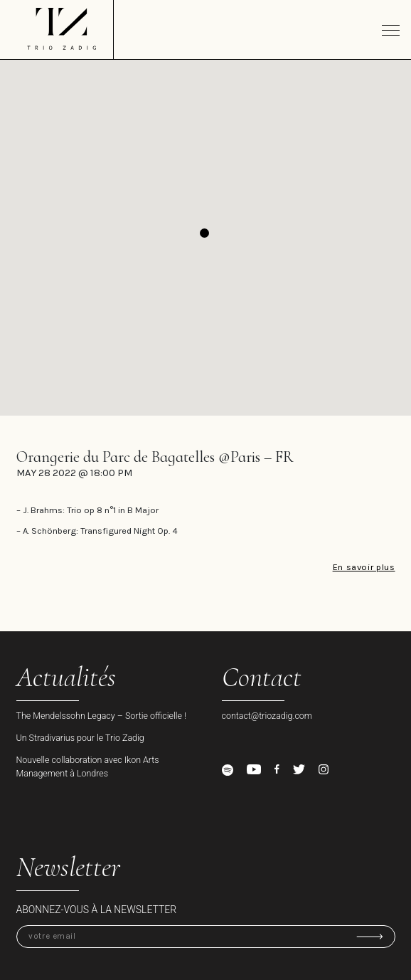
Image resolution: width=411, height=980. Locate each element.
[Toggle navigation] (391, 30)
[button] (204, 233)
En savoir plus (364, 567)
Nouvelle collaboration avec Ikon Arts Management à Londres (88, 766)
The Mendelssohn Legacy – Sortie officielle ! (101, 716)
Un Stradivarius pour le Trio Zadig (80, 738)
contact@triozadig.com (267, 716)
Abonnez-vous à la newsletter (97, 910)
